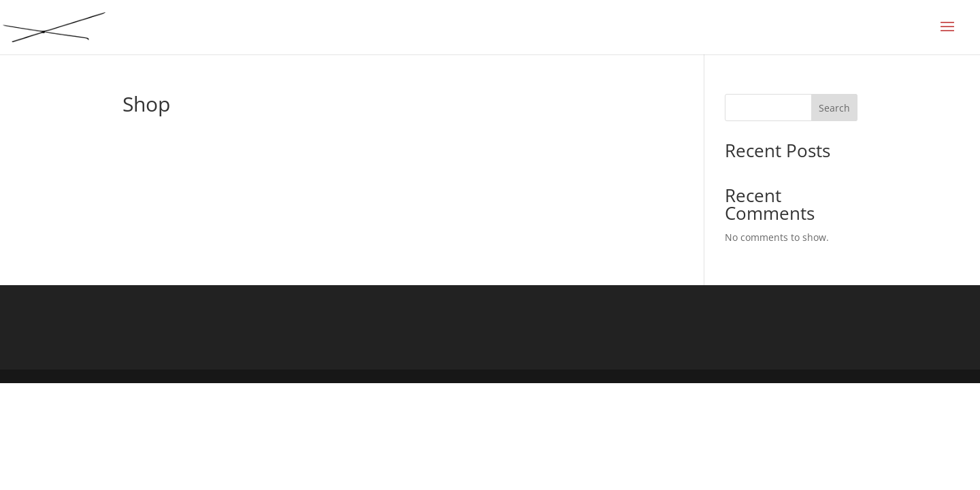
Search (834, 108)
